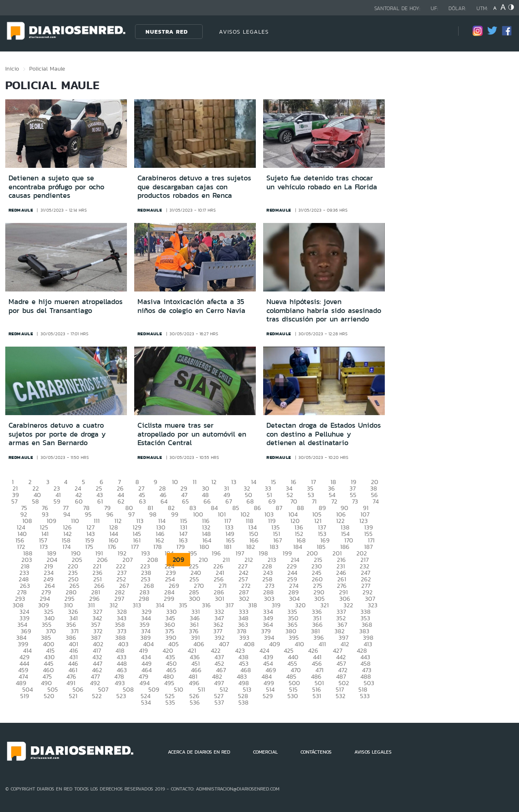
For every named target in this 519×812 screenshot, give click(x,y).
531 (317, 696)
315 (183, 605)
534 (146, 702)
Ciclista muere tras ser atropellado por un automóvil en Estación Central (192, 434)
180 (204, 547)
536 (195, 702)
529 (268, 696)
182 (251, 547)
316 (206, 605)
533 (365, 696)
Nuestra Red (167, 32)
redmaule (21, 210)
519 (25, 696)
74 (376, 501)
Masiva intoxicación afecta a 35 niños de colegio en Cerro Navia (191, 306)
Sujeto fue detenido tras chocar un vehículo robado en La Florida (322, 182)
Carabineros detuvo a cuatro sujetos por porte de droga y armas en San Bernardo (57, 434)
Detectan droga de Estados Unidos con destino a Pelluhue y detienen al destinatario (324, 434)
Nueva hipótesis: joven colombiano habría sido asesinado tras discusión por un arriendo (324, 310)
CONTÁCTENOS (316, 752)
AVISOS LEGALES (244, 32)
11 (195, 482)
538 (243, 702)
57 (14, 501)
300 (195, 599)
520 (49, 696)
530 (293, 696)
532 (341, 696)
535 (170, 702)
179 (181, 547)
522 (97, 696)
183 (274, 547)
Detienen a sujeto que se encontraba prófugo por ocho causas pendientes (56, 187)
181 (228, 547)
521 (73, 696)
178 (158, 547)
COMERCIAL (265, 752)
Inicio (12, 69)
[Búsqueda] (440, 31)
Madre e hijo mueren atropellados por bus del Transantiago (65, 306)
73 (355, 501)
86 (257, 508)
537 (219, 702)
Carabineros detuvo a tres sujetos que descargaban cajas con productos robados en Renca (194, 187)
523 (121, 696)
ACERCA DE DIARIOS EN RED (199, 752)
